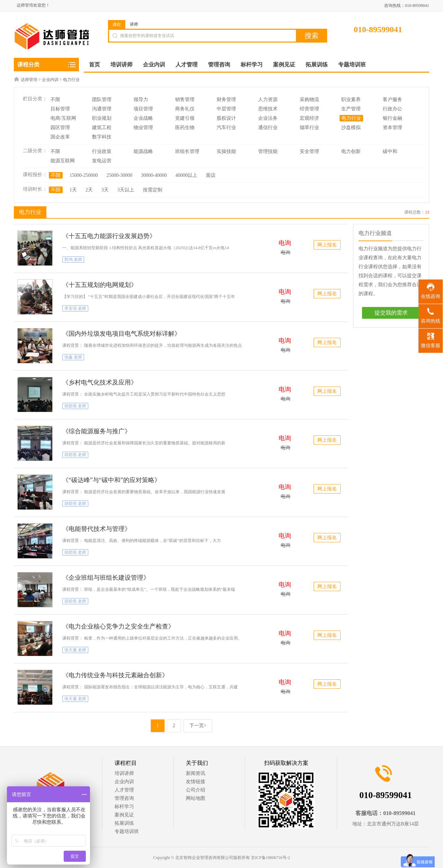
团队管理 (102, 100)
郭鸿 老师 (73, 260)
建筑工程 (102, 128)
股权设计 (226, 118)
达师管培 (29, 80)
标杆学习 (124, 807)
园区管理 (60, 128)
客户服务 (392, 100)
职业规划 (102, 118)
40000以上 (186, 175)
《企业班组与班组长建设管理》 (106, 578)
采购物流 (309, 100)
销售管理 (185, 100)
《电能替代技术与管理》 (97, 529)
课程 (117, 25)
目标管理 (60, 109)
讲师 (134, 24)
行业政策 (102, 151)
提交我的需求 (391, 313)
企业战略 (143, 118)
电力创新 (351, 151)
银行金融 (392, 118)
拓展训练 (124, 823)
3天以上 (126, 190)
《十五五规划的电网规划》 (100, 285)
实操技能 (226, 151)
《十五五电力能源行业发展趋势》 (109, 236)
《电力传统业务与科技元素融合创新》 (115, 675)
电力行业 (71, 80)
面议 (211, 175)
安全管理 (309, 151)
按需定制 (153, 190)
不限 (55, 100)
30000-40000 (154, 175)
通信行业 (268, 128)
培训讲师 (124, 773)
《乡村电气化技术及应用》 (100, 382)
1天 (73, 190)
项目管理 (143, 109)
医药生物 (185, 128)
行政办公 (392, 109)
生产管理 (351, 109)
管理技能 (268, 151)
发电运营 (102, 161)
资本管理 (392, 128)
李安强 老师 (75, 308)
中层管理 (226, 109)
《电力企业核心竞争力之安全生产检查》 (118, 626)
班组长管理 (187, 151)
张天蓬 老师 (75, 650)
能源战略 (143, 151)
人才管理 (124, 790)
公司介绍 (196, 790)
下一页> (198, 726)
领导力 (141, 100)
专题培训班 (127, 831)
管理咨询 (124, 798)
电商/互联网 (63, 118)
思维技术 (268, 109)
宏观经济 (309, 118)
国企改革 (60, 137)
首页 (94, 65)
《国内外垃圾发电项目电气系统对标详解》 (121, 334)
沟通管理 (102, 109)
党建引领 (185, 118)
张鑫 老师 (73, 357)
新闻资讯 (196, 773)
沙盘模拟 (351, 128)
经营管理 (309, 109)
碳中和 (390, 151)
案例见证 (124, 815)
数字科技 (102, 137)
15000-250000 (84, 175)
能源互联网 (63, 161)
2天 (89, 190)
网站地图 (196, 798)
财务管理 (226, 100)
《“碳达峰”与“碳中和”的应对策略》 (111, 480)
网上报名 (327, 245)
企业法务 (268, 118)
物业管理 (143, 128)
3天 (105, 190)
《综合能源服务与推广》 (97, 431)
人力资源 (268, 100)
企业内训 (50, 80)
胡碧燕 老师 (75, 406)
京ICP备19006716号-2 (270, 858)
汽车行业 (226, 128)
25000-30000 (120, 175)
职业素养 (351, 100)
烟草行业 (309, 128)
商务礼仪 (185, 109)
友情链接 (196, 782)
